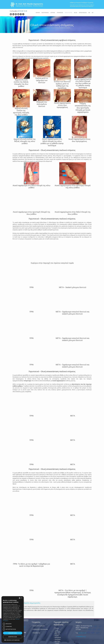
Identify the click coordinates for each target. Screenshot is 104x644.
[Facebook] (11, 14)
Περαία (57, 636)
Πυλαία (57, 628)
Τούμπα (57, 643)
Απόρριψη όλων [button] (13, 637)
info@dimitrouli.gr (81, 637)
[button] (13, 640)
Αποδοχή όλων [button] (13, 633)
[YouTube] (18, 14)
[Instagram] (21, 14)
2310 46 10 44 (22, 11)
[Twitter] (13, 14)
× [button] (22, 598)
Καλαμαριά (58, 637)
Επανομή (57, 634)
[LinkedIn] (16, 14)
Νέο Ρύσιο (58, 632)
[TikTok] (23, 14)
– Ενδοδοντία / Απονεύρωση (40, 629)
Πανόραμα (58, 639)
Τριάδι (57, 630)
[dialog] (13, 619)
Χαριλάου (57, 641)
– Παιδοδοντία (36, 633)
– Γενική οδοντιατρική (38, 626)
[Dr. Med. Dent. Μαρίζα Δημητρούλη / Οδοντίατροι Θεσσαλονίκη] (26, 4)
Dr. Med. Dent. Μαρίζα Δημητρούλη (25, 603)
